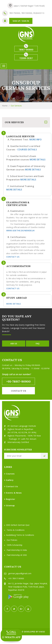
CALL (11, 632)
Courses (9, 474)
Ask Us (14, 344)
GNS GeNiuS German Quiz (17, 525)
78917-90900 (26, 49)
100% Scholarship (13, 545)
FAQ (38, 344)
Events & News (13, 493)
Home (5, 106)
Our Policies (11, 540)
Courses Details (27, 150)
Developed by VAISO (34, 632)
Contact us (18, 391)
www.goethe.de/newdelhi (20, 231)
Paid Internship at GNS (15, 555)
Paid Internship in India (15, 550)
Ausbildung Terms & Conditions (19, 535)
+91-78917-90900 (18, 381)
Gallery (9, 480)
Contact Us (13, 257)
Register (10, 499)
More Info (36, 140)
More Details (38, 160)
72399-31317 (26, 57)
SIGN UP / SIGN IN (21, 21)
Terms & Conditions (14, 530)
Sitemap (9, 505)
